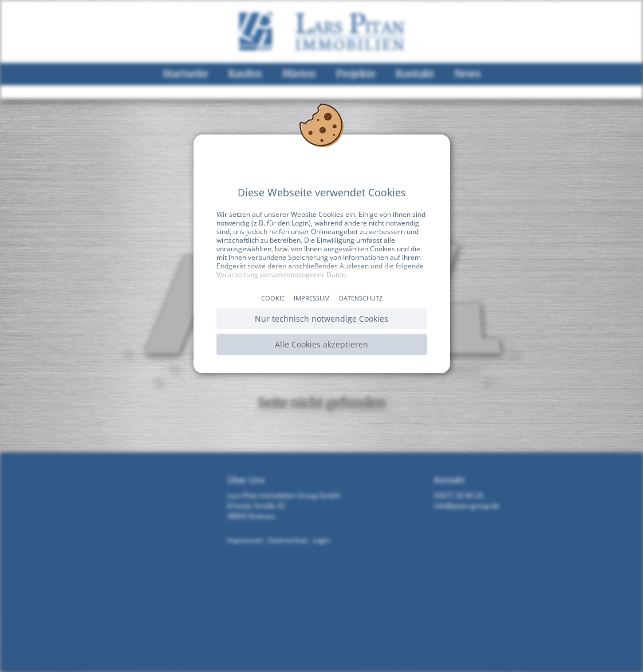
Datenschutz (361, 298)
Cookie (273, 298)
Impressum (312, 298)
